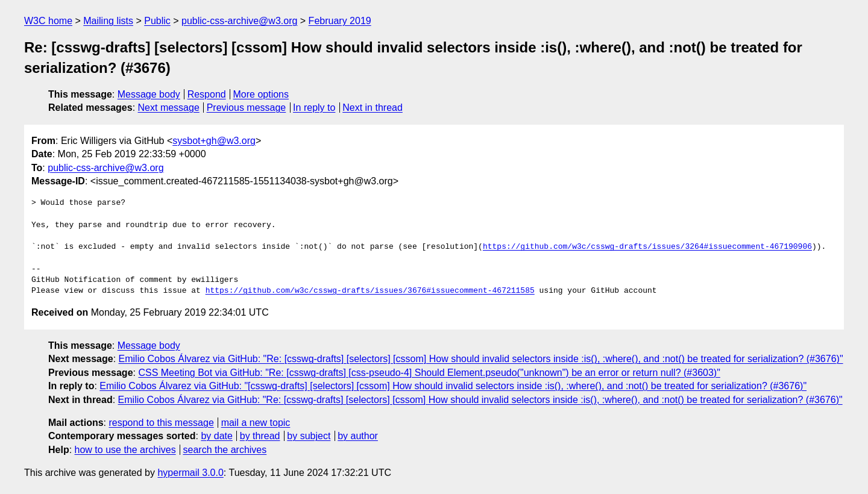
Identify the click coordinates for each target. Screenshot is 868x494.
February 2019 (340, 21)
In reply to (314, 108)
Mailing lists (108, 21)
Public (157, 21)
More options (261, 94)
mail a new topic (256, 423)
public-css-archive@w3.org (239, 21)
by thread (260, 436)
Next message (169, 108)
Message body (149, 94)
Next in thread (373, 108)
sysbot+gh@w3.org (214, 141)
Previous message (247, 108)
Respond (207, 94)
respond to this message (161, 423)
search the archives (225, 450)
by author (358, 436)
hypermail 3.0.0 (190, 473)
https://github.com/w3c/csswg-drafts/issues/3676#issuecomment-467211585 (370, 291)
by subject (309, 436)
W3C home (48, 21)
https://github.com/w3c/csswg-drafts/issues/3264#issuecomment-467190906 (647, 247)
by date (216, 436)
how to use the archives (125, 450)
